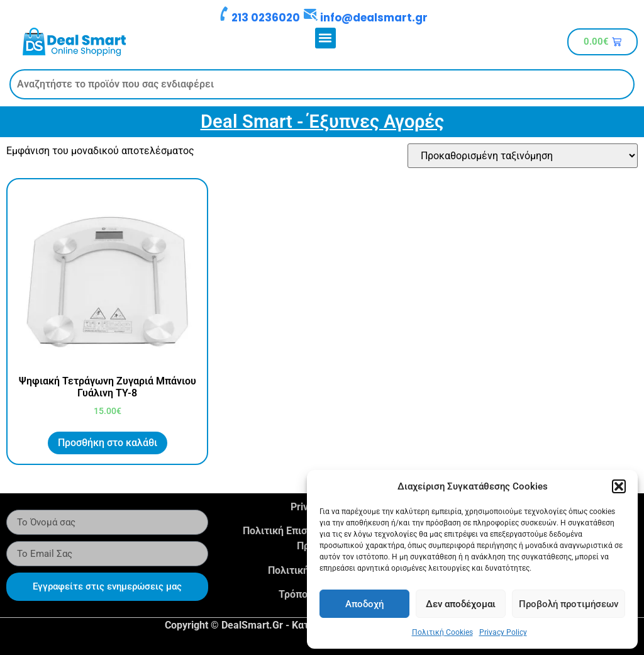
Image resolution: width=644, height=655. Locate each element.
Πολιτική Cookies (442, 632)
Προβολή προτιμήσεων (569, 604)
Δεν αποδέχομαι (461, 604)
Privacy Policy (503, 632)
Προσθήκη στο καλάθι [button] (108, 443)
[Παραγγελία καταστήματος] (523, 156)
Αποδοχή (364, 604)
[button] (619, 486)
